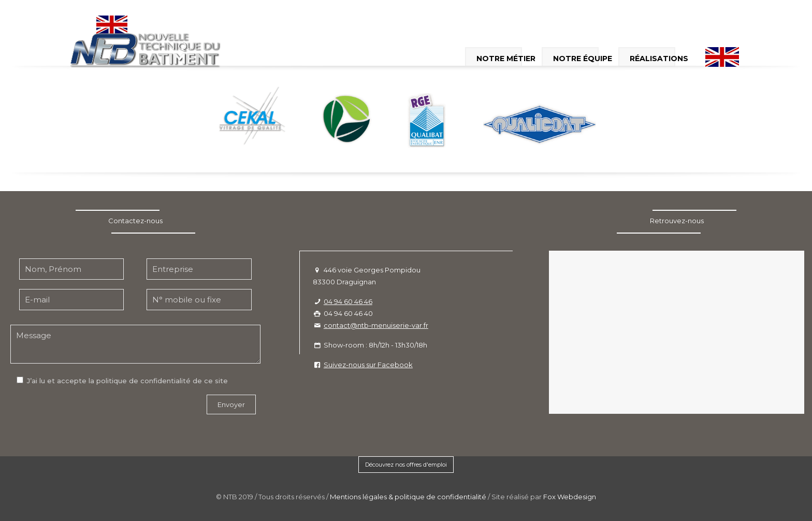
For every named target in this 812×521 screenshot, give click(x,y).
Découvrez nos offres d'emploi (406, 465)
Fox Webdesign (570, 497)
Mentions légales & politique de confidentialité (408, 497)
